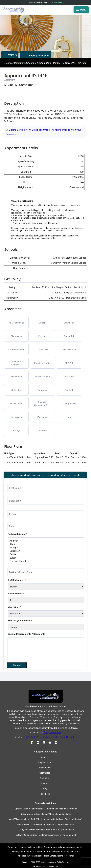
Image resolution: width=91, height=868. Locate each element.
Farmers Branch (46, 561)
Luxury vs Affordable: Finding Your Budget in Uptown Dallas (46, 829)
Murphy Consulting (51, 866)
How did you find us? (20, 620)
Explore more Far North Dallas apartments (30, 130)
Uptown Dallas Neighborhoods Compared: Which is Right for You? (46, 808)
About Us (45, 757)
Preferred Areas (17, 534)
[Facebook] (34, 742)
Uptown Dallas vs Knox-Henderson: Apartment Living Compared (46, 834)
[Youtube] (51, 742)
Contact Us (45, 778)
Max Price (14, 607)
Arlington (46, 547)
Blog (45, 788)
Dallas (46, 554)
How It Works (45, 767)
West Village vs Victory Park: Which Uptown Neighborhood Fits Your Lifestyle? (46, 819)
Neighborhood (45, 762)
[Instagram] (45, 742)
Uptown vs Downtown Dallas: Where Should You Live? (46, 813)
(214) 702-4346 (55, 2)
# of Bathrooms (17, 594)
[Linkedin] (57, 742)
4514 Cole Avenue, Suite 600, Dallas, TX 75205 (51, 737)
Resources (45, 793)
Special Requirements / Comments (26, 634)
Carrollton (46, 551)
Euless (46, 558)
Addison (46, 541)
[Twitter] (39, 742)
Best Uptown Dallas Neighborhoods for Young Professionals (46, 824)
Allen (46, 544)
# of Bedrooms (17, 580)
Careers (45, 783)
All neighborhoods (61, 130)
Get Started (45, 772)
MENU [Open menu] (81, 10)
